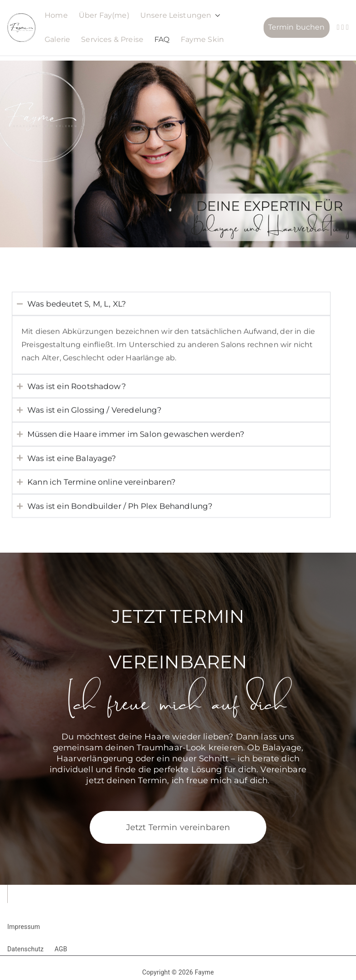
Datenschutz (25, 949)
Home (56, 15)
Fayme (204, 972)
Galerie (57, 39)
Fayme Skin (203, 39)
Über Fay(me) (104, 15)
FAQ (162, 39)
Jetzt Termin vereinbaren (178, 827)
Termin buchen (297, 27)
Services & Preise (112, 39)
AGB (61, 949)
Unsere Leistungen (181, 16)
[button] (216, 16)
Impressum (24, 927)
